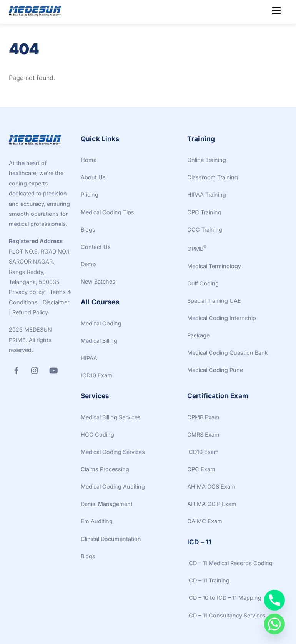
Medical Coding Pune (215, 370)
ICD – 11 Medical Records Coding (230, 563)
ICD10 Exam (96, 375)
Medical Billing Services (111, 417)
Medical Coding (101, 323)
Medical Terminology (214, 266)
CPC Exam (201, 469)
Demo (88, 264)
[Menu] (276, 10)
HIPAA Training (207, 194)
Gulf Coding (203, 283)
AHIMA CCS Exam (211, 486)
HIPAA (89, 358)
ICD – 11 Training (208, 580)
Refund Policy (30, 312)
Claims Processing (105, 469)
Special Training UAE (214, 301)
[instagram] (35, 370)
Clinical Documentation (111, 539)
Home (89, 160)
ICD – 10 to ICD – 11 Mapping (224, 598)
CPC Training (204, 212)
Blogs (88, 229)
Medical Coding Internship (222, 318)
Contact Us (96, 247)
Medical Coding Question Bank (228, 353)
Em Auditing (97, 521)
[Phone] (274, 600)
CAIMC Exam (205, 521)
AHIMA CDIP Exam (212, 504)
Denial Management (107, 504)
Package (198, 335)
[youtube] (53, 370)
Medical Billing (99, 341)
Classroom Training (213, 177)
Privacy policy (27, 292)
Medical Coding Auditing (113, 486)
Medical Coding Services (113, 452)
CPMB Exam (203, 417)
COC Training (205, 229)
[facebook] (17, 370)
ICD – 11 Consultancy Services (226, 615)
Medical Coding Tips (107, 212)
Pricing (90, 194)
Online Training (207, 160)
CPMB (197, 249)
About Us (93, 177)
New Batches (98, 281)
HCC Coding (97, 435)
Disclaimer (56, 302)
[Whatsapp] (274, 624)
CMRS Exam (203, 435)
